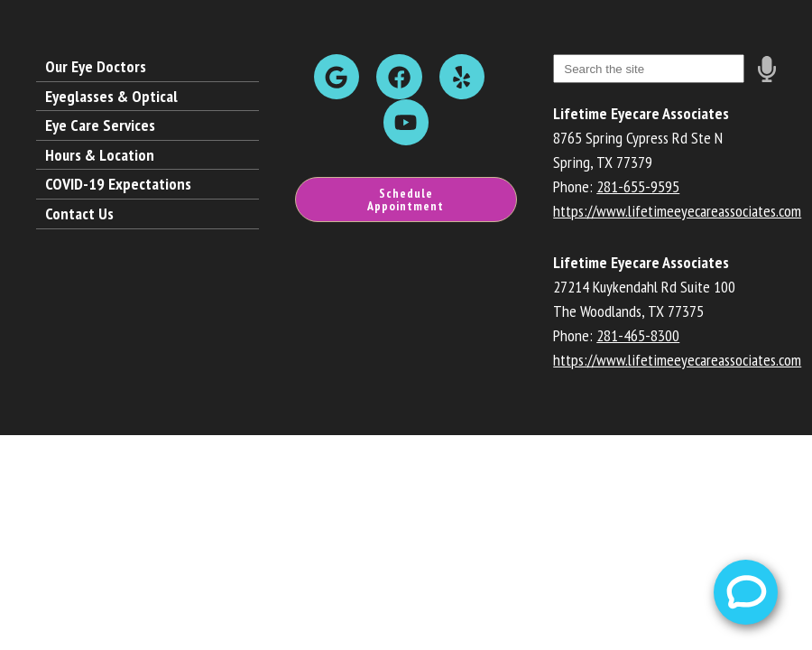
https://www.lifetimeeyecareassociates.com (677, 211)
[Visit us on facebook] (399, 77)
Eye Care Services (100, 125)
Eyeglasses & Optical (111, 96)
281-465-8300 (638, 335)
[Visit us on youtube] (406, 122)
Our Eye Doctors (96, 66)
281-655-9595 (638, 186)
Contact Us (79, 214)
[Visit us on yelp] (462, 77)
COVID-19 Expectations (118, 184)
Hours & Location (100, 155)
